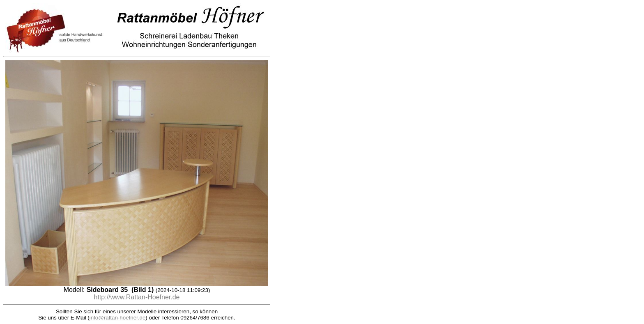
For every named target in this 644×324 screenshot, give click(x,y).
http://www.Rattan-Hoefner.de (137, 297)
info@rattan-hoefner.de (118, 318)
